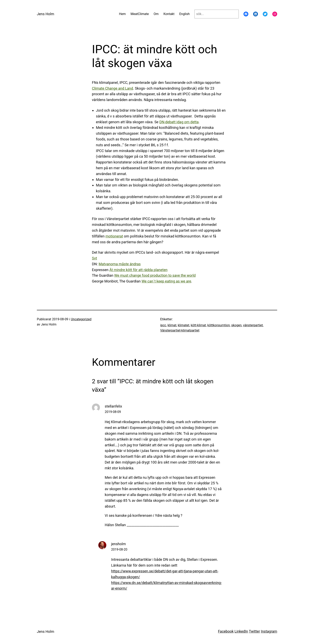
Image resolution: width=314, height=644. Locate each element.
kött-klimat (198, 325)
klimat (172, 325)
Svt (94, 258)
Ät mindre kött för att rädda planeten (138, 270)
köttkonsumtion (219, 325)
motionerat (114, 236)
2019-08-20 (119, 549)
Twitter (255, 631)
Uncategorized (81, 319)
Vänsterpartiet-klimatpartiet (180, 330)
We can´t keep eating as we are (166, 281)
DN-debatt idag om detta (179, 122)
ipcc (163, 325)
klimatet (184, 325)
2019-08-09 (113, 412)
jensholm (118, 544)
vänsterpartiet (253, 325)
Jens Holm (45, 14)
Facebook (226, 631)
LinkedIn (241, 631)
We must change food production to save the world (155, 275)
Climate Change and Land (112, 88)
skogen (237, 325)
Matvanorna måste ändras (120, 264)
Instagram (269, 631)
